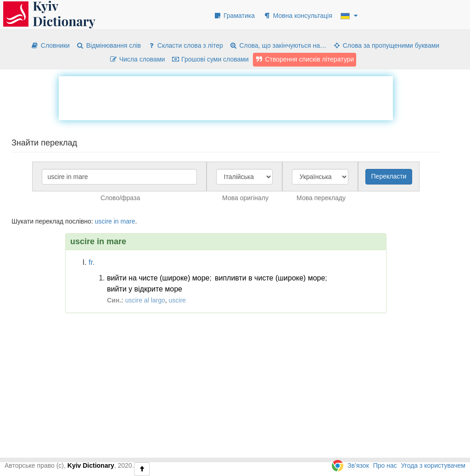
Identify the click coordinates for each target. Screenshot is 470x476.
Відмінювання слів (109, 45)
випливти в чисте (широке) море (270, 278)
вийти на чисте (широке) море (158, 278)
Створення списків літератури (305, 59)
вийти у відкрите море (145, 289)
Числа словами (137, 59)
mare (128, 221)
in (116, 221)
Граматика (234, 16)
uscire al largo (145, 300)
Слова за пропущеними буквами (386, 45)
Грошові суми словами (210, 59)
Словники (50, 45)
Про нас (385, 465)
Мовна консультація (298, 16)
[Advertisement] (226, 97)
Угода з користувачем (433, 465)
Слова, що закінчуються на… (278, 45)
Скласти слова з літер (185, 45)
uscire (103, 221)
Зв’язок (358, 465)
